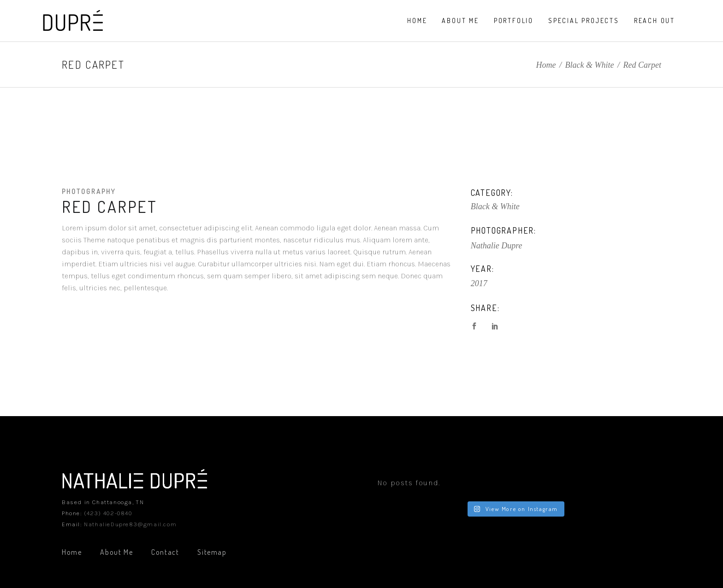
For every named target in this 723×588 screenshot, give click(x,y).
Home (546, 65)
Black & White (590, 65)
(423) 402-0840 (108, 513)
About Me (116, 552)
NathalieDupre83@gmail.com (130, 524)
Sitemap (212, 552)
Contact (165, 552)
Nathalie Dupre (497, 246)
